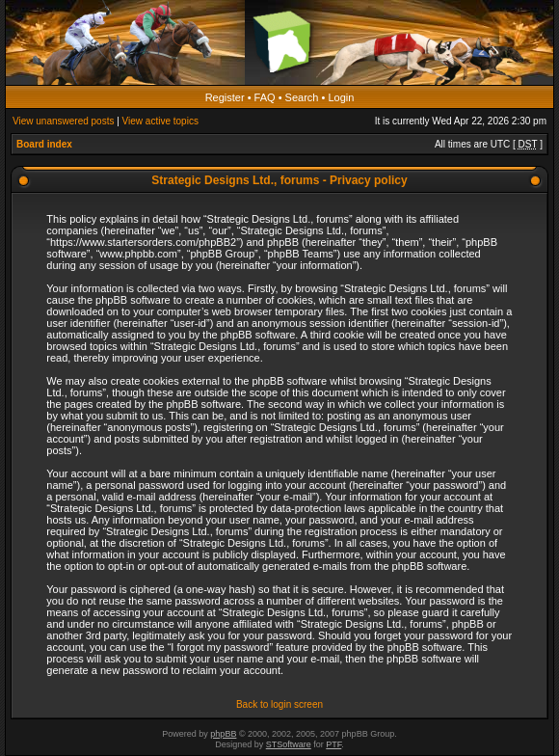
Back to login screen (279, 704)
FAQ (265, 97)
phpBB (223, 734)
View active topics (160, 121)
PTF (333, 744)
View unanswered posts (63, 121)
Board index (44, 144)
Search (302, 97)
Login (341, 97)
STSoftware (289, 744)
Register (225, 97)
